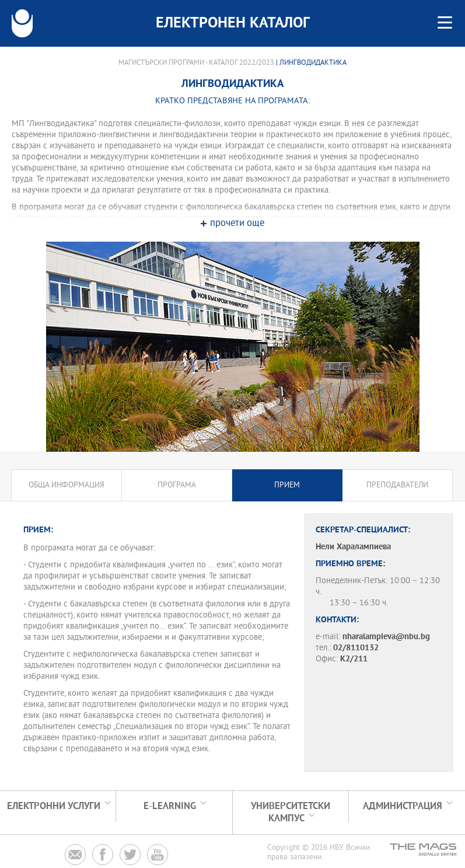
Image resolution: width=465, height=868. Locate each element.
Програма (177, 485)
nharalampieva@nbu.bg (386, 637)
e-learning (170, 806)
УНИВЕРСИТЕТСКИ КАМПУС (291, 813)
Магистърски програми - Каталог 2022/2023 (196, 63)
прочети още (237, 224)
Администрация (403, 806)
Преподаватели (397, 485)
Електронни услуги (54, 806)
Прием (287, 485)
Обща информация (67, 485)
